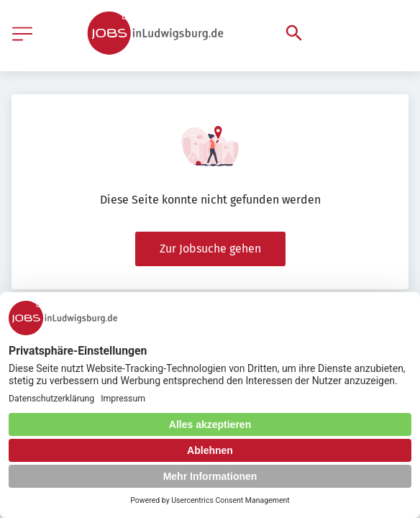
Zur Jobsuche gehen (210, 249)
